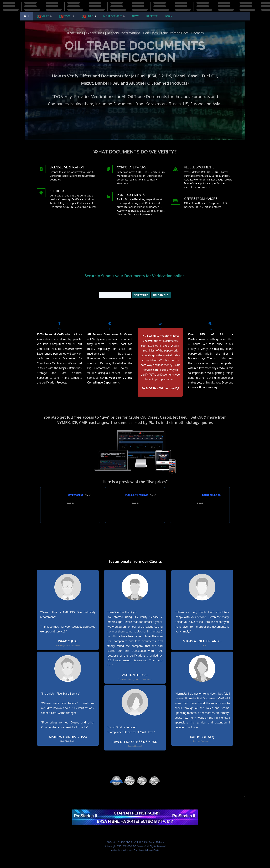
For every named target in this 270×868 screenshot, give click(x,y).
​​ (113, 16)
